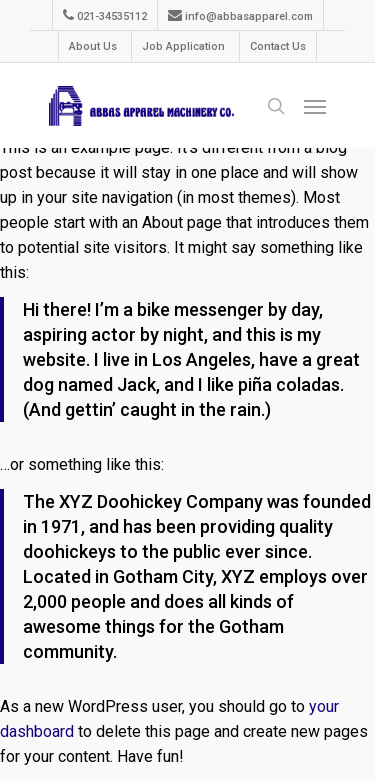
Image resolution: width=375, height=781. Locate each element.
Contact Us (278, 46)
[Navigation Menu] (315, 106)
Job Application (183, 46)
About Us (93, 46)
